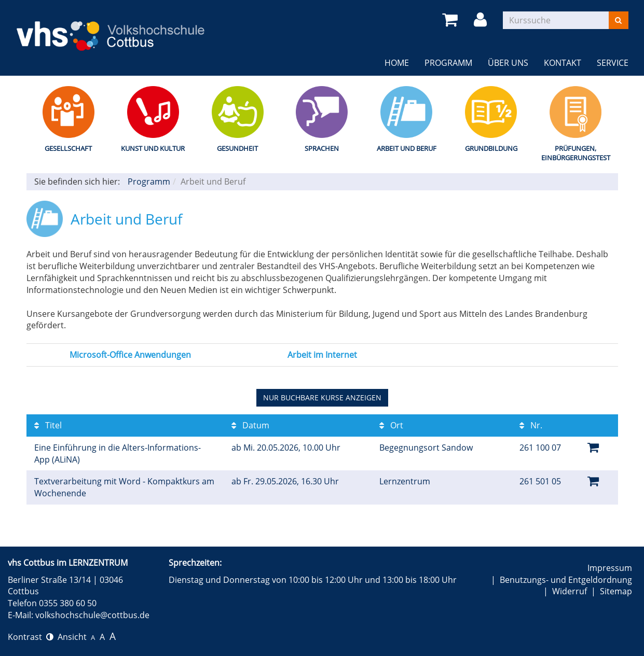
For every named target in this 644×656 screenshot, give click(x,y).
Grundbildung (491, 148)
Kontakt (563, 63)
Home (397, 63)
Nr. (531, 425)
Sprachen (322, 148)
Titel (48, 425)
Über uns (508, 63)
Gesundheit (237, 148)
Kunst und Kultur (153, 148)
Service (613, 63)
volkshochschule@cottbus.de (92, 615)
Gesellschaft (68, 148)
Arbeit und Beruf (407, 148)
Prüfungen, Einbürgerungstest (576, 153)
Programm (448, 63)
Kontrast (31, 637)
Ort (391, 425)
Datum (250, 425)
